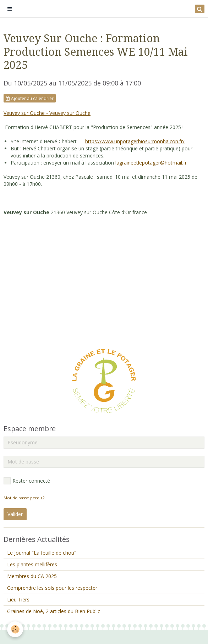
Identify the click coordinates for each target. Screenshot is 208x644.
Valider (15, 514)
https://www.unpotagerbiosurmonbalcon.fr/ (135, 141)
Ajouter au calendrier (30, 98)
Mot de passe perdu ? (24, 498)
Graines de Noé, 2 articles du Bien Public (54, 611)
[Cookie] (15, 629)
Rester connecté (27, 481)
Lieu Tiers (18, 599)
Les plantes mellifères (32, 564)
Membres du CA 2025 (32, 576)
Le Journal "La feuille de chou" (42, 553)
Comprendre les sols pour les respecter (52, 588)
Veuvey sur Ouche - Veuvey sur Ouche (47, 113)
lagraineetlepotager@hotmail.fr (151, 163)
